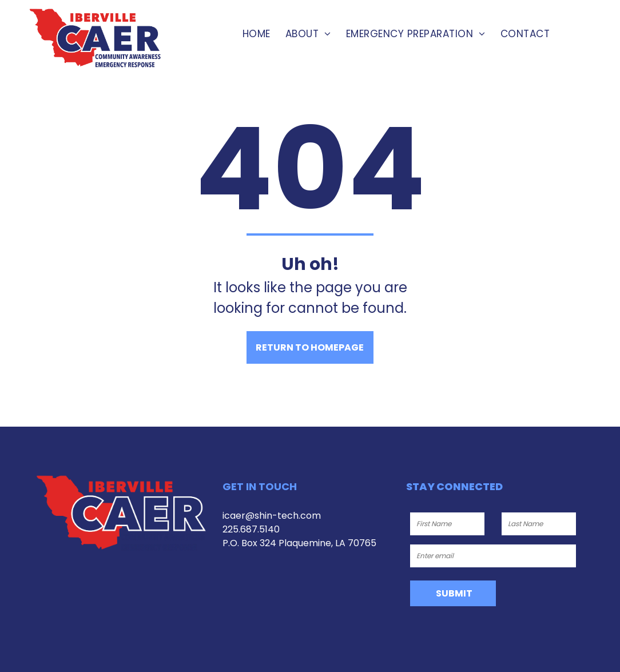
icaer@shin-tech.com (272, 516)
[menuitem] (257, 34)
